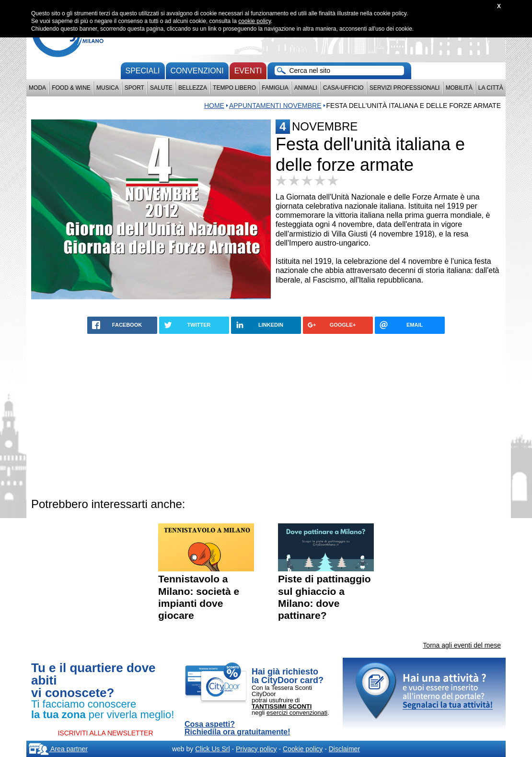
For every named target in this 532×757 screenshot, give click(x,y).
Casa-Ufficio (343, 88)
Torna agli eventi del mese (462, 645)
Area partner (58, 749)
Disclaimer (344, 749)
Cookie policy (303, 749)
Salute (161, 88)
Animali (306, 88)
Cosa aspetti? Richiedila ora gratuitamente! (237, 728)
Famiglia (275, 88)
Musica (108, 88)
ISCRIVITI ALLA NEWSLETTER (105, 733)
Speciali (143, 71)
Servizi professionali (405, 88)
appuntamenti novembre (275, 106)
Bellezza (193, 88)
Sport (134, 88)
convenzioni (197, 71)
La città (491, 88)
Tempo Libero (234, 88)
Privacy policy (256, 749)
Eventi (248, 71)
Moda (37, 88)
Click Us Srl (212, 749)
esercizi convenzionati (297, 713)
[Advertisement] (266, 414)
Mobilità (459, 88)
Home (214, 106)
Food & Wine (71, 88)
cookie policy (254, 21)
